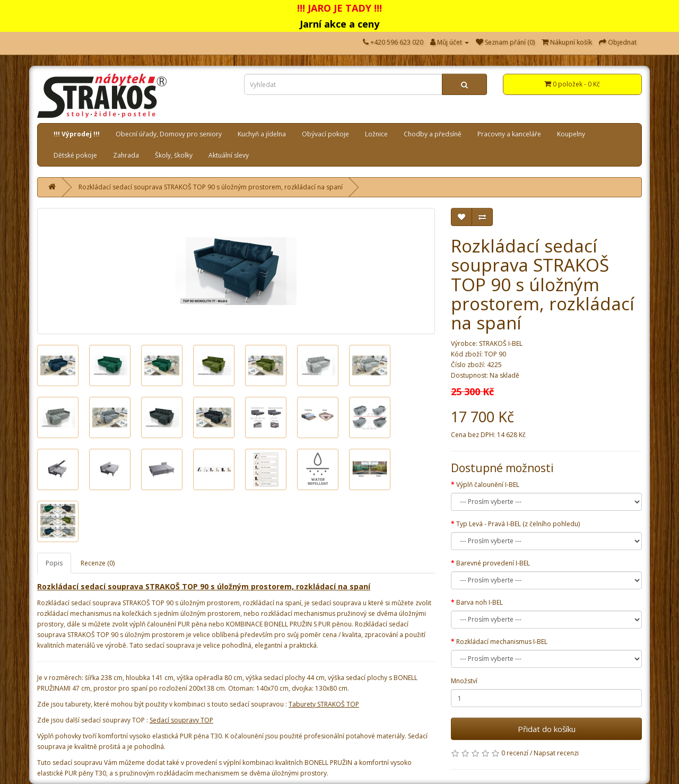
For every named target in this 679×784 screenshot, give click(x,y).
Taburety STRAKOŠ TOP (324, 704)
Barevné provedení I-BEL (493, 563)
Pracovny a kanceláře (509, 134)
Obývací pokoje (325, 134)
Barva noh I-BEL (480, 602)
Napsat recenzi (556, 753)
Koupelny (571, 134)
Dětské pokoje (75, 155)
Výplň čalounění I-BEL (488, 485)
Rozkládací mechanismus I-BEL (502, 642)
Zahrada (126, 155)
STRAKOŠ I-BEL (501, 343)
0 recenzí (515, 753)
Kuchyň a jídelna (262, 134)
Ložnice (376, 134)
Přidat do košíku (547, 729)
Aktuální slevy (229, 155)
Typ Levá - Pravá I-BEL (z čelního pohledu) (518, 524)
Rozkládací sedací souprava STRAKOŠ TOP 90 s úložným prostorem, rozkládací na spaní (211, 187)
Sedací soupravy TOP (181, 720)
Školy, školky (174, 155)
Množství (464, 681)
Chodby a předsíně (433, 134)
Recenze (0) (98, 563)
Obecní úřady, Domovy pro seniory (169, 134)
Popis (54, 563)
